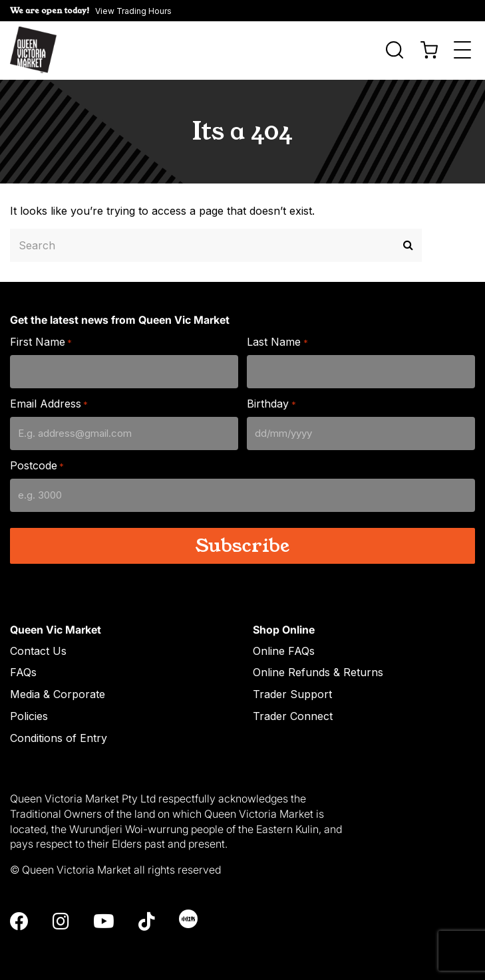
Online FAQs (284, 649)
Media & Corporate (58, 693)
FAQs (23, 671)
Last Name (277, 341)
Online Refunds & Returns (318, 671)
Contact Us (38, 649)
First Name (41, 341)
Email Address (49, 403)
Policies (29, 715)
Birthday (271, 403)
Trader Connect (293, 715)
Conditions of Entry (59, 737)
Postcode (37, 464)
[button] (242, 11)
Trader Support (292, 693)
